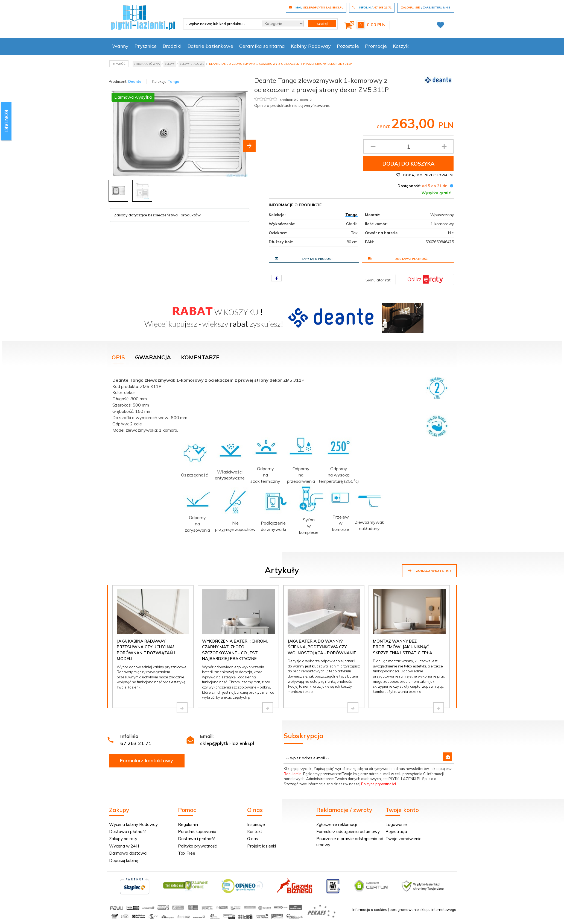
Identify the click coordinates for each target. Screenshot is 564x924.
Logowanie (396, 824)
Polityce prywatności (379, 784)
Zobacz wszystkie (429, 570)
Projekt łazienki (261, 846)
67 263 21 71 (136, 743)
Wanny (120, 46)
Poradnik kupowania (197, 832)
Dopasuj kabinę (124, 860)
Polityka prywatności (198, 846)
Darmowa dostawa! (128, 853)
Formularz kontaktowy (147, 760)
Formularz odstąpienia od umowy (348, 832)
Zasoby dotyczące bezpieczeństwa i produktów (157, 215)
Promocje (376, 46)
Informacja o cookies (370, 910)
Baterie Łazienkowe (210, 46)
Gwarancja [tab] (153, 357)
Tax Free (187, 853)
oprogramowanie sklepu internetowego (423, 910)
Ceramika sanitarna (262, 46)
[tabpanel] (282, 455)
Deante (135, 81)
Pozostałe (348, 46)
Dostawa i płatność (398, 259)
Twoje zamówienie (404, 839)
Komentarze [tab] (200, 357)
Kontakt (255, 832)
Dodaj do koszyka (408, 164)
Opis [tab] (118, 357)
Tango (173, 81)
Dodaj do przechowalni (425, 175)
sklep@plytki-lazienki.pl (227, 743)
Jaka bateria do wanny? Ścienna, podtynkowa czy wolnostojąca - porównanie (322, 647)
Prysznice (146, 46)
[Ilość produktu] (409, 146)
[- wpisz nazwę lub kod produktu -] (220, 24)
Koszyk (401, 46)
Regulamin (293, 774)
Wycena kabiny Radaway (133, 824)
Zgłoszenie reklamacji (337, 824)
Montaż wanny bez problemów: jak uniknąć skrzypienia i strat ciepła (403, 647)
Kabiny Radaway (311, 46)
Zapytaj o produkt (304, 259)
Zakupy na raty (123, 839)
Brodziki (172, 46)
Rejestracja (396, 832)
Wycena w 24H (124, 846)
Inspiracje (256, 824)
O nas (253, 839)
